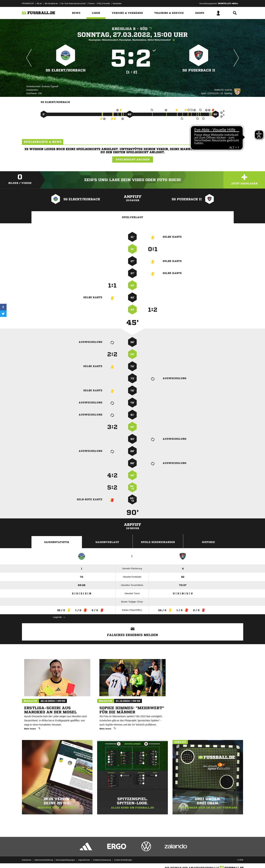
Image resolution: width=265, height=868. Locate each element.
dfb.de (39, 3)
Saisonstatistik (57, 542)
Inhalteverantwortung (102, 860)
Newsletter (117, 3)
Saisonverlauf (107, 542)
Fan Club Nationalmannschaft (73, 3)
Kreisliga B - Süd (132, 29)
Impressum (27, 860)
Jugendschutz (84, 860)
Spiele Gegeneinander (158, 542)
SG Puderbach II (199, 70)
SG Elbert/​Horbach (66, 70)
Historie (208, 542)
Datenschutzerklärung (44, 860)
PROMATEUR (28, 3)
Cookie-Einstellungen (123, 860)
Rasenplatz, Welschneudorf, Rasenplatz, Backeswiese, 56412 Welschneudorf (132, 40)
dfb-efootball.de (51, 3)
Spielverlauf (132, 217)
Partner (91, 3)
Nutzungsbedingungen (65, 860)
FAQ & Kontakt (104, 3)
